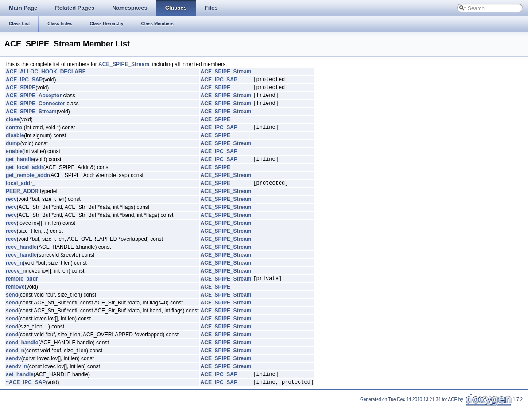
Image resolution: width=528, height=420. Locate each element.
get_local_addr (25, 175)
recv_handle (21, 256)
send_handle (22, 353)
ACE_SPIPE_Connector (35, 108)
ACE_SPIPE (21, 90)
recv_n (14, 272)
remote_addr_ (23, 289)
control (15, 134)
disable (15, 142)
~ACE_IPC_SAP (26, 395)
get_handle (20, 167)
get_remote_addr (27, 183)
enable (14, 158)
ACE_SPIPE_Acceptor (34, 99)
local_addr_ (21, 192)
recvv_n (16, 280)
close (13, 125)
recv (11, 208)
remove (15, 297)
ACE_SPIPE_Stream (124, 64)
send (12, 305)
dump (13, 150)
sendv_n (17, 377)
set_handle (20, 386)
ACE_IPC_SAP (24, 81)
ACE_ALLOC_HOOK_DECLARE (46, 72)
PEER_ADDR (22, 200)
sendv (14, 369)
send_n (15, 361)
